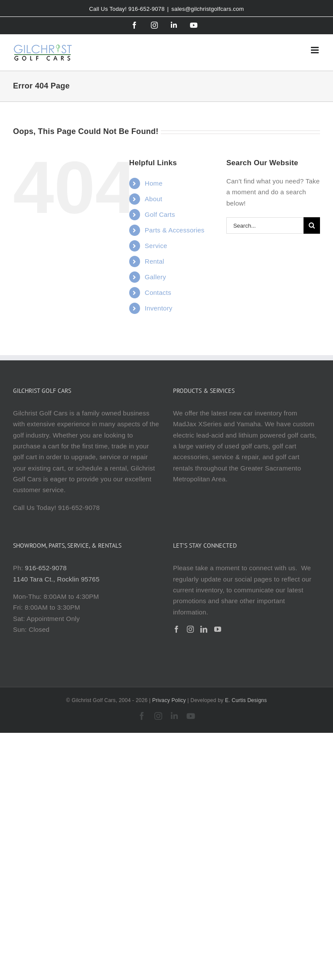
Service (156, 246)
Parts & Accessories (175, 230)
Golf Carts (160, 214)
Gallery (155, 277)
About (153, 199)
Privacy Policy (169, 700)
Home (154, 183)
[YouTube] (218, 629)
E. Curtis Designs (246, 700)
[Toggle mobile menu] (315, 50)
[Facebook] (176, 629)
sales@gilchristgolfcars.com (207, 9)
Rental (155, 261)
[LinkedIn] (204, 629)
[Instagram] (190, 629)
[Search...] (265, 225)
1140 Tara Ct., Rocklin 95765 (56, 579)
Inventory (159, 308)
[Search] (312, 225)
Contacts (158, 292)
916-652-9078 (46, 568)
